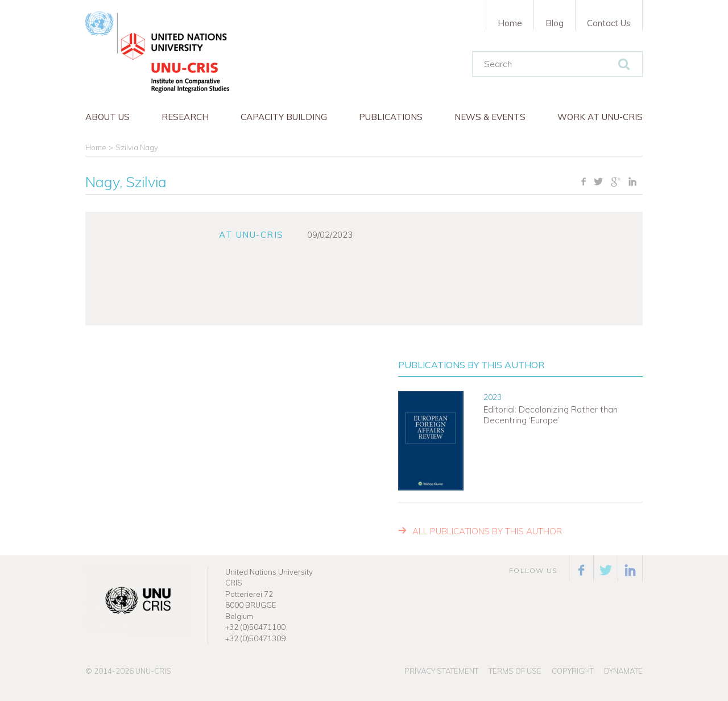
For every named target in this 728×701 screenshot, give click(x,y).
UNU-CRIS (153, 671)
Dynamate (623, 671)
